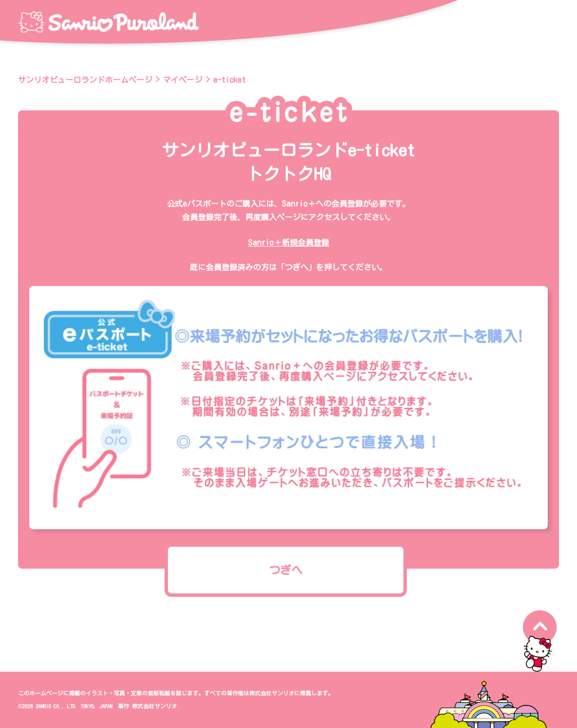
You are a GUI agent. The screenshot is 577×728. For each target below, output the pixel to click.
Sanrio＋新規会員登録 (288, 243)
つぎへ (286, 570)
